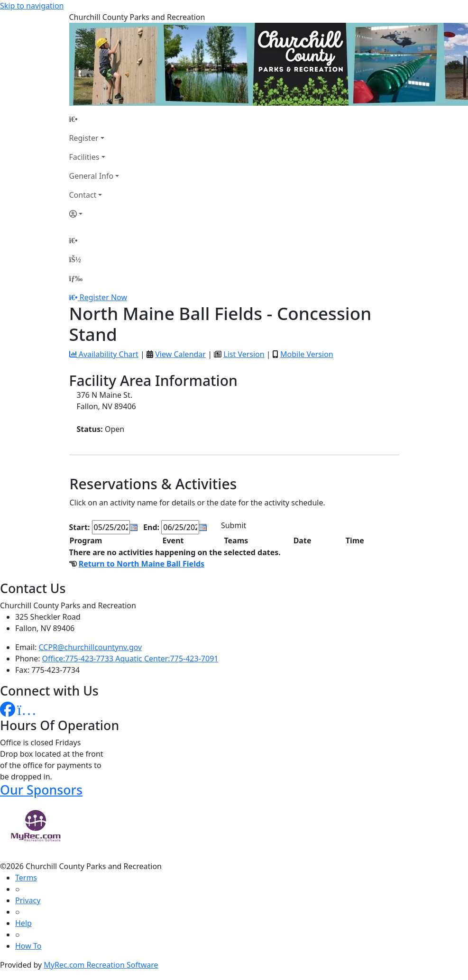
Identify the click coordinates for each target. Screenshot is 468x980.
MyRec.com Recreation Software (101, 965)
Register (84, 138)
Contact (83, 195)
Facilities (84, 157)
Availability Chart (104, 354)
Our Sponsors (41, 790)
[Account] (94, 214)
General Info (92, 176)
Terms (26, 878)
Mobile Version (307, 354)
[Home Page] (94, 119)
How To (28, 946)
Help (23, 923)
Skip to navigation (32, 6)
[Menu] (76, 278)
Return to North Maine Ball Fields (142, 564)
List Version (244, 354)
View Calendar (180, 354)
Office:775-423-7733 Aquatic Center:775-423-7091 (130, 659)
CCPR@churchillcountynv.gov (91, 647)
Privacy (28, 900)
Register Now (103, 297)
